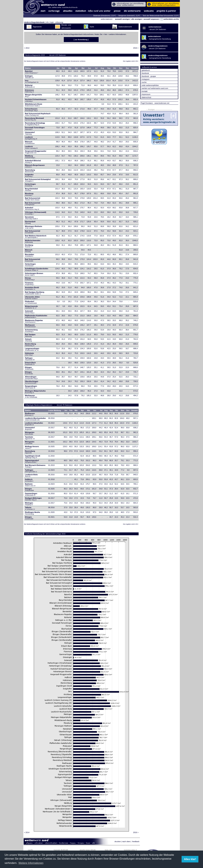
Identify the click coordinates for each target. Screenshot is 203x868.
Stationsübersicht (125, 27)
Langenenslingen (32, 349)
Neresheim (31, 218)
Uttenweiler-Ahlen (32, 298)
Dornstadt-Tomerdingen (35, 128)
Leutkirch (31, 138)
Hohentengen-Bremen (34, 274)
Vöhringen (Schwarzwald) (36, 213)
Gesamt (134, 68)
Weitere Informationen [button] (31, 863)
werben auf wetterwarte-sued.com (155, 88)
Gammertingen (31, 494)
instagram (146, 79)
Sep (109, 68)
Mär (70, 68)
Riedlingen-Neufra (32, 513)
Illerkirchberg (30, 345)
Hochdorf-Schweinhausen (36, 100)
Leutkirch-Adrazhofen (34, 424)
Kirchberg (29, 246)
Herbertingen (30, 185)
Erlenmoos (29, 91)
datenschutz (146, 97)
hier (106, 34)
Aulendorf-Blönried (33, 161)
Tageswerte (37, 27)
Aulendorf (32, 208)
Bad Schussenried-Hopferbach (38, 114)
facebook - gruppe (149, 76)
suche (144, 82)
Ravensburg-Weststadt (34, 119)
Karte (92, 27)
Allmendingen (31, 378)
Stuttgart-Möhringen (33, 499)
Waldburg (30, 157)
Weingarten (30, 433)
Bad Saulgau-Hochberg (35, 293)
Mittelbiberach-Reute (34, 105)
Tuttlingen (31, 471)
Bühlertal (30, 86)
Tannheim (31, 438)
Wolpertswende (31, 307)
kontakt (145, 91)
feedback (136, 841)
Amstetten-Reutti (32, 288)
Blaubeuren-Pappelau (34, 321)
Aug (102, 68)
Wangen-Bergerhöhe (33, 95)
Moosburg (29, 194)
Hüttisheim (29, 354)
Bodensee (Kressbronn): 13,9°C (105, 16)
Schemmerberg (31, 331)
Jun (89, 68)
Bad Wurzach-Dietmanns (35, 466)
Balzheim (30, 485)
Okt (115, 68)
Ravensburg (30, 171)
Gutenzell (30, 312)
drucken (118, 841)
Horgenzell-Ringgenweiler (36, 152)
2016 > (136, 48)
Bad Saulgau (30, 335)
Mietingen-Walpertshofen (35, 392)
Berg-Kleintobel (31, 189)
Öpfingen (30, 359)
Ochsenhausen (31, 110)
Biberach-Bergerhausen (35, 166)
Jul (96, 68)
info (47, 22)
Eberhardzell (30, 222)
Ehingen (29, 368)
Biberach (30, 142)
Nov (121, 68)
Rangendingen (31, 387)
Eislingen (29, 77)
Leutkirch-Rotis (31, 475)
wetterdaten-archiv (170, 19)
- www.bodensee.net (161, 103)
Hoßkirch (29, 480)
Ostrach (28, 340)
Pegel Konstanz (147, 103)
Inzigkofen (29, 175)
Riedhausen (30, 414)
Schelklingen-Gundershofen (37, 269)
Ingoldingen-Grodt (33, 457)
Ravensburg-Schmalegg (35, 124)
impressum (146, 94)
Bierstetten (29, 255)
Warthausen (31, 326)
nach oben (126, 841)
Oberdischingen (32, 382)
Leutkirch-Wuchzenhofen (35, 419)
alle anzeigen (137, 19)
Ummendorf (30, 133)
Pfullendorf (31, 302)
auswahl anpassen (151, 19)
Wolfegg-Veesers (32, 447)
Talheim (30, 508)
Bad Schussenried (33, 199)
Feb (63, 68)
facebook (145, 73)
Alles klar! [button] (190, 859)
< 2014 (27, 48)
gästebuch (146, 70)
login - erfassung (57, 22)
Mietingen (29, 504)
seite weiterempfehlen (150, 85)
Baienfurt (31, 72)
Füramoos (29, 284)
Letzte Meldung (55, 410)
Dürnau (30, 279)
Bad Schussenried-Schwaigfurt (38, 180)
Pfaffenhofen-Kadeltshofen (36, 316)
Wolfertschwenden (33, 241)
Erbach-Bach (30, 363)
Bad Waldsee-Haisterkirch (36, 236)
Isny (32, 81)
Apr (77, 68)
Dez (128, 68)
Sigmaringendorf (32, 461)
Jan (58, 68)
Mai (83, 68)
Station (28, 68)
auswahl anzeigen (122, 19)
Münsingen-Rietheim (33, 227)
